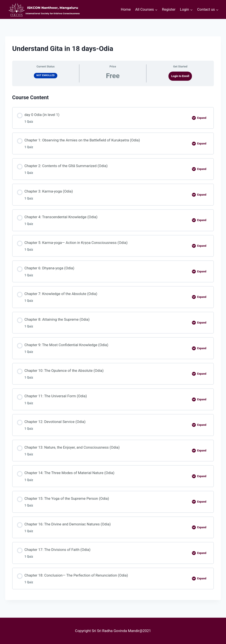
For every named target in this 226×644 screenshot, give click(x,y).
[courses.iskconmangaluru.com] (43, 9)
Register (169, 9)
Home (126, 9)
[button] (156, 10)
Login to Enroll (180, 76)
